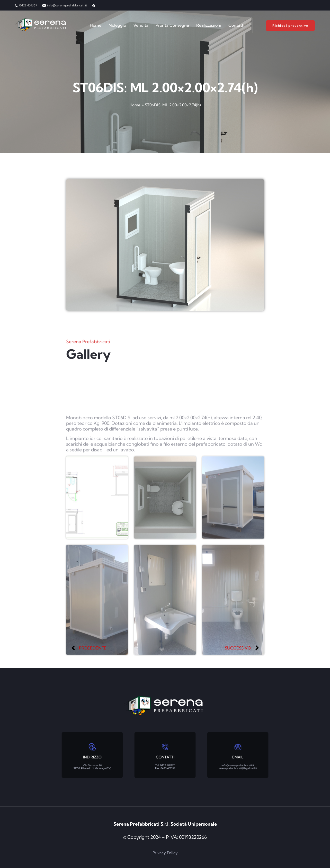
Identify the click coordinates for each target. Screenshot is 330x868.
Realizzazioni (209, 25)
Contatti (236, 25)
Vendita (141, 25)
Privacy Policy (165, 853)
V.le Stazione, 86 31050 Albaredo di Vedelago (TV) (92, 759)
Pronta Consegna (172, 25)
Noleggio (117, 25)
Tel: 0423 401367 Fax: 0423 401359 (165, 759)
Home (96, 25)
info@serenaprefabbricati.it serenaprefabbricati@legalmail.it (238, 759)
